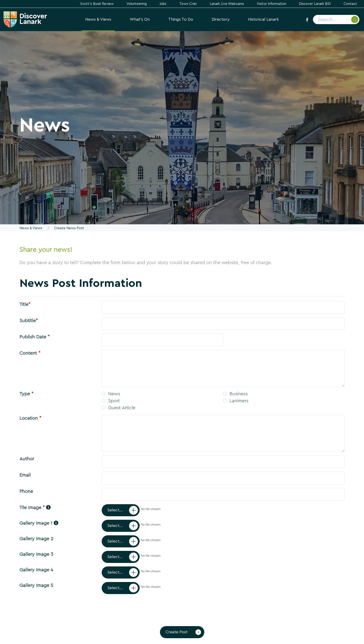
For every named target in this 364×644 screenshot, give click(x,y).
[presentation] (55, 608)
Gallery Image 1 (39, 523)
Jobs (163, 4)
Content (30, 353)
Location (30, 418)
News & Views (98, 19)
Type (26, 394)
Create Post (177, 632)
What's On (140, 19)
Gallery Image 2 (36, 539)
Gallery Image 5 (36, 585)
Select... (115, 510)
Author (27, 459)
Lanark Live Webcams (227, 4)
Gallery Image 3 (36, 554)
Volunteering (137, 4)
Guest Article (119, 408)
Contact (350, 4)
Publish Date (34, 337)
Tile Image (35, 508)
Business (235, 394)
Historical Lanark (263, 19)
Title (25, 304)
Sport (111, 401)
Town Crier (188, 4)
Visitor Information (271, 4)
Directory (221, 19)
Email (25, 475)
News (111, 394)
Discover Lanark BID (315, 4)
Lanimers (236, 401)
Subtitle (29, 321)
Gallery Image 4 (36, 570)
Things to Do (181, 19)
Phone (26, 491)
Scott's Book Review (97, 4)
